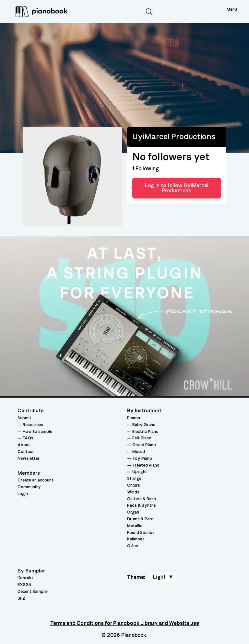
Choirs (134, 486)
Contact (26, 452)
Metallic (135, 526)
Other (133, 546)
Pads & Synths (142, 506)
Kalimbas (136, 539)
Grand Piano (144, 445)
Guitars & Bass (142, 499)
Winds (133, 492)
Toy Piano (142, 459)
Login (23, 494)
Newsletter (29, 459)
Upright (140, 472)
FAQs (28, 438)
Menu (232, 10)
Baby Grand (144, 425)
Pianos (134, 418)
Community (29, 487)
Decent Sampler (33, 592)
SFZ (21, 599)
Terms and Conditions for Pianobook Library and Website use (125, 623)
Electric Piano (145, 432)
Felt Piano (142, 438)
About (24, 445)
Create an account (36, 480)
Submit (24, 418)
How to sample (37, 432)
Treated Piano (146, 465)
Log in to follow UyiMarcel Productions (177, 188)
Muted (139, 452)
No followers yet (171, 157)
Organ (133, 512)
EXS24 (24, 585)
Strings (134, 479)
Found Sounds (141, 533)
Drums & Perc (140, 519)
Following (146, 169)
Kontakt (25, 578)
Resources (33, 425)
